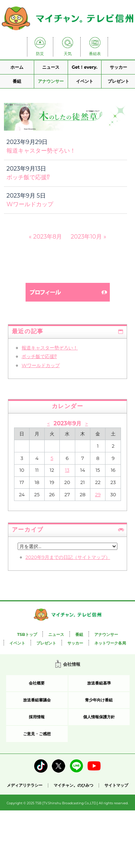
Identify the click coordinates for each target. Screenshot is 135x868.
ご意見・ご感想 (37, 734)
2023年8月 (48, 237)
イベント (85, 81)
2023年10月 (86, 237)
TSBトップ (27, 634)
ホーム (17, 67)
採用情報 (37, 717)
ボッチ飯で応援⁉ (28, 177)
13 (67, 470)
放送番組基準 (99, 683)
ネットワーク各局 (110, 643)
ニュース (51, 67)
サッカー (118, 67)
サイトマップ (116, 785)
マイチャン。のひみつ (73, 785)
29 (98, 494)
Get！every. (84, 67)
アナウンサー (51, 81)
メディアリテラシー (25, 785)
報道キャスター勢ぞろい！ (41, 151)
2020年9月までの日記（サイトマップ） (68, 557)
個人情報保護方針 (99, 717)
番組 (17, 81)
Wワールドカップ (30, 204)
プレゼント (118, 81)
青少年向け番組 (99, 700)
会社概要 (37, 683)
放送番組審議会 (37, 700)
